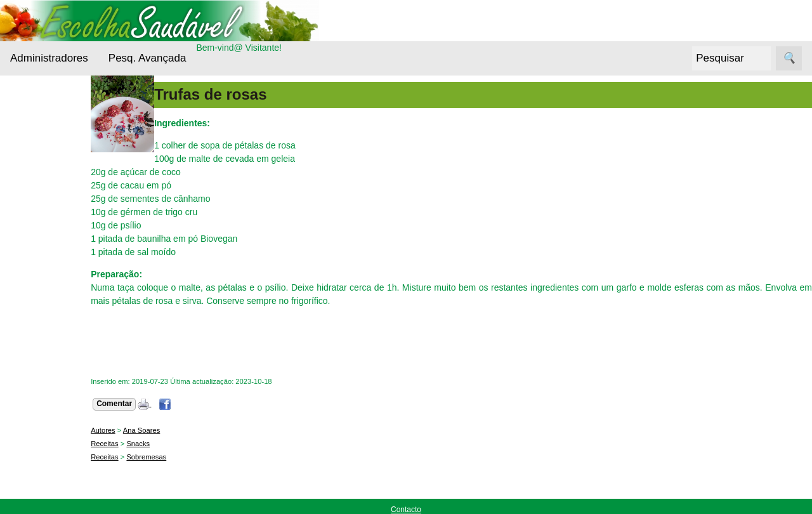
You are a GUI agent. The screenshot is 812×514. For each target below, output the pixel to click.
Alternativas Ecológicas (50, 162)
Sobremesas (182, 457)
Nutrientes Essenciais (48, 327)
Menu (21, 124)
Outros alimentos (61, 359)
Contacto (406, 510)
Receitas (44, 383)
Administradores (49, 58)
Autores (139, 430)
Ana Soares (178, 430)
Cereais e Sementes (47, 240)
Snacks (174, 444)
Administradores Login (54, 100)
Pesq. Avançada (147, 58)
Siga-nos (28, 415)
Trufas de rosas (246, 94)
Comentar (150, 404)
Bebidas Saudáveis (48, 201)
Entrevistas (49, 295)
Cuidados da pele (62, 271)
